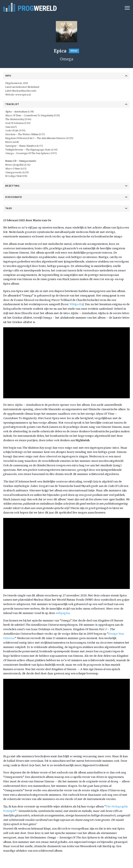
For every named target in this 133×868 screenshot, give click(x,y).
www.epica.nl (23, 95)
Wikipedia (76, 304)
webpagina (63, 613)
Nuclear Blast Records (24, 91)
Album (74, 51)
